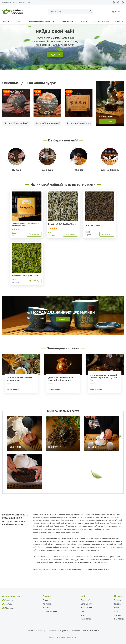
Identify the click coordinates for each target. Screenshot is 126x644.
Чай (5, 21)
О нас (45, 600)
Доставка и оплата (102, 21)
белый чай (37, 526)
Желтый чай (86, 619)
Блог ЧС (85, 21)
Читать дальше (13, 389)
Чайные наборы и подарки (40, 21)
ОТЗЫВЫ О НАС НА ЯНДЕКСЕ (86, 631)
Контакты (119, 21)
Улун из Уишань (110, 170)
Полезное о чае (66, 21)
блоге (106, 569)
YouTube (91, 447)
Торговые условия (35, 631)
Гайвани (118, 604)
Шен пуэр (47, 170)
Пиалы (117, 608)
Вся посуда (119, 619)
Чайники (118, 600)
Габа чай (79, 170)
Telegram (53, 447)
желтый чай (48, 526)
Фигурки (118, 615)
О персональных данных (57, 631)
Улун (83, 615)
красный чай (65, 526)
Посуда (18, 21)
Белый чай (85, 600)
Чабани (117, 611)
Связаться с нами (9, 2)
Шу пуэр (16, 170)
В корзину (34, 234)
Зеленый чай (116, 523)
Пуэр (56, 526)
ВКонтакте (15, 447)
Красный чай (86, 608)
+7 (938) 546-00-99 (23, 2)
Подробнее (55, 55)
